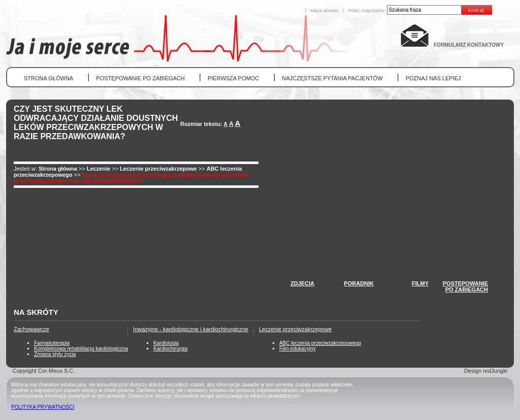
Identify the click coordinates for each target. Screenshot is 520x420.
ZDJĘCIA (302, 283)
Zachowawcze (31, 329)
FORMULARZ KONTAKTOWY (469, 45)
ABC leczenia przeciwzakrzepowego (320, 343)
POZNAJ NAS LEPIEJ (433, 78)
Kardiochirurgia (170, 349)
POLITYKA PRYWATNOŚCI (43, 407)
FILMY (420, 283)
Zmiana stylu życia (55, 354)
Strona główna (58, 169)
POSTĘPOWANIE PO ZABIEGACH (140, 78)
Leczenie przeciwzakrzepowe (158, 169)
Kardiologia (166, 343)
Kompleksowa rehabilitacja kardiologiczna (81, 349)
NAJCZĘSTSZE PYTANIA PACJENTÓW (332, 78)
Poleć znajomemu (367, 11)
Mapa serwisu (324, 11)
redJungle (495, 371)
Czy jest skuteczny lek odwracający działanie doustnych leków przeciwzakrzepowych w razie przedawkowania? (131, 178)
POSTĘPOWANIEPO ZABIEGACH (465, 286)
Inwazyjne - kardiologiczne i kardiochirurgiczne (191, 329)
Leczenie (100, 169)
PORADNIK (359, 283)
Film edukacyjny (298, 349)
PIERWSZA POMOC (233, 78)
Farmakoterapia (52, 343)
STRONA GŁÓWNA (48, 78)
